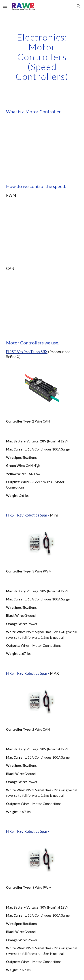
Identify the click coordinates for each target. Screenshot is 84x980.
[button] (5, 6)
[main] (42, 57)
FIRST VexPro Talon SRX (27, 352)
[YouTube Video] (42, 149)
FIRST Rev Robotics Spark (28, 515)
